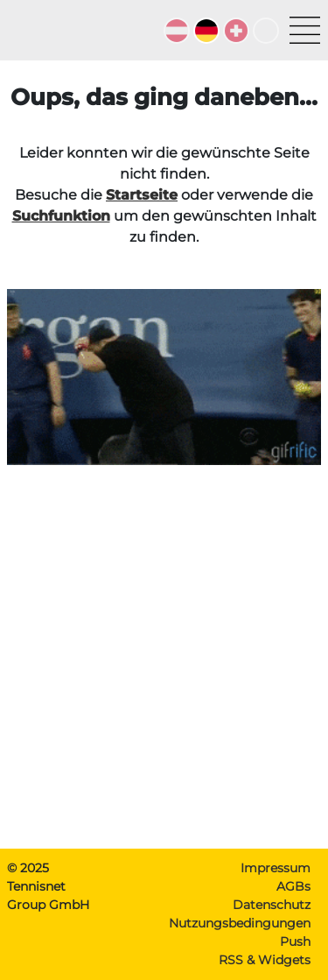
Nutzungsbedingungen (240, 923)
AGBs (293, 886)
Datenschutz (272, 905)
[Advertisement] (164, 670)
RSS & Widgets (265, 960)
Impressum (276, 868)
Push (295, 941)
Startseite (142, 195)
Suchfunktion (61, 216)
